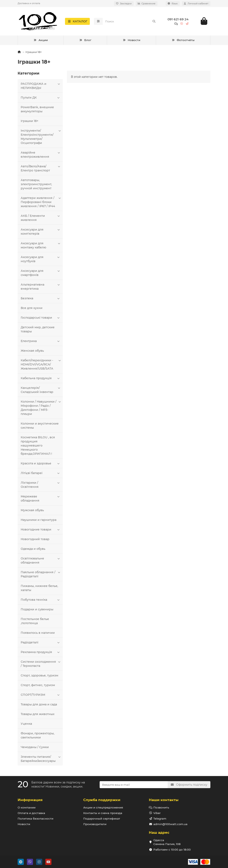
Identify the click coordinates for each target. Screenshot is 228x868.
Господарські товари (41, 318)
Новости (131, 40)
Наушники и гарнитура (39, 520)
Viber (157, 813)
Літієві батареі (41, 473)
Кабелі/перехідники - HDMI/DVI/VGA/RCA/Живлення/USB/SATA (41, 365)
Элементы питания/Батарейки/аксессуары (41, 759)
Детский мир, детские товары (38, 330)
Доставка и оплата (29, 3)
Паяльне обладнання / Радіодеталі (41, 574)
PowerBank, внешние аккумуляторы (37, 109)
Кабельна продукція (41, 378)
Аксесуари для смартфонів (41, 273)
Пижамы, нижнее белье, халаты (39, 588)
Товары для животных (38, 714)
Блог (85, 40)
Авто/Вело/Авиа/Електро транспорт (41, 168)
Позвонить (161, 807)
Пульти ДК (41, 98)
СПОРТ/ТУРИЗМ (41, 695)
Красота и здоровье (41, 464)
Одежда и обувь (33, 549)
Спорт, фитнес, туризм (38, 685)
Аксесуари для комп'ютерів (41, 232)
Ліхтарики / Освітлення (41, 485)
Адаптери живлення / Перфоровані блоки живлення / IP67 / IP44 (41, 202)
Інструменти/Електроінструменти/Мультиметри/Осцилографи (41, 137)
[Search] (131, 21)
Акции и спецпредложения (103, 807)
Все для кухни (32, 308)
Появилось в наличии (38, 633)
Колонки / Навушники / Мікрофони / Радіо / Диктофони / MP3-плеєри (41, 408)
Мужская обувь (32, 510)
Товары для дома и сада (39, 705)
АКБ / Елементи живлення (41, 218)
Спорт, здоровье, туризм (39, 676)
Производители (95, 824)
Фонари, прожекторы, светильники (38, 736)
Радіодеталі (41, 643)
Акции (41, 40)
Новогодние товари (41, 530)
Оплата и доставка (31, 813)
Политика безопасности (35, 819)
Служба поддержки (102, 800)
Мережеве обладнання (41, 499)
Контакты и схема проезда (103, 813)
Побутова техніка (41, 600)
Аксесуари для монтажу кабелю (41, 245)
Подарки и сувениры (37, 610)
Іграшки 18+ (30, 121)
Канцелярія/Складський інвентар (41, 390)
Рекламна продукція (41, 652)
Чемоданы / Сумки (35, 747)
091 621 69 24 (178, 19)
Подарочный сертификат (102, 819)
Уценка (26, 724)
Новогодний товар (35, 539)
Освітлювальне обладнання (41, 561)
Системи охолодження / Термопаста (41, 664)
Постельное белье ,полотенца (35, 621)
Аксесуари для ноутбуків (41, 259)
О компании (27, 807)
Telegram (160, 819)
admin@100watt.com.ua (170, 824)
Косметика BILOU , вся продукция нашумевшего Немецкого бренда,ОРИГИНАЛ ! (38, 446)
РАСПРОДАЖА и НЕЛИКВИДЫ (41, 86)
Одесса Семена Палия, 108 (167, 842)
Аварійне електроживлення (41, 155)
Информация (30, 800)
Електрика (41, 341)
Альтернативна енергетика (41, 287)
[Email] (134, 785)
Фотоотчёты (183, 40)
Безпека (41, 299)
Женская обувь (32, 351)
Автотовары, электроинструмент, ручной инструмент (36, 184)
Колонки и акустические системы (40, 426)
